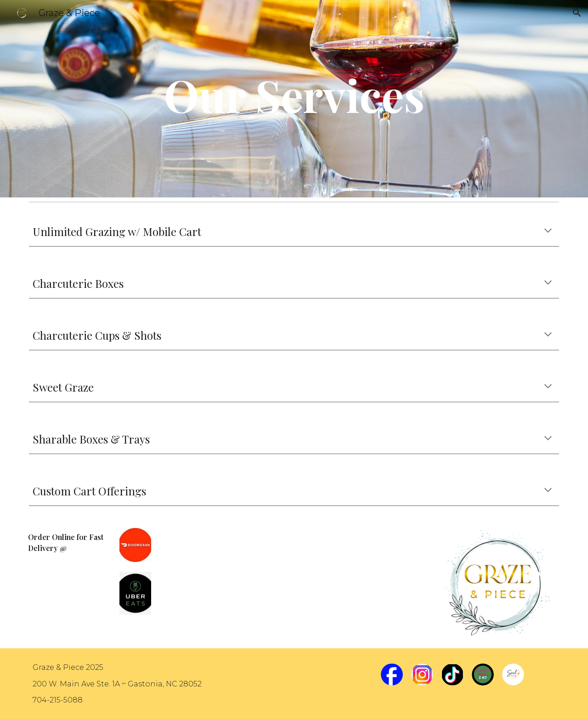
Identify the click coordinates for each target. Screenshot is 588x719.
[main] (294, 99)
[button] (577, 13)
